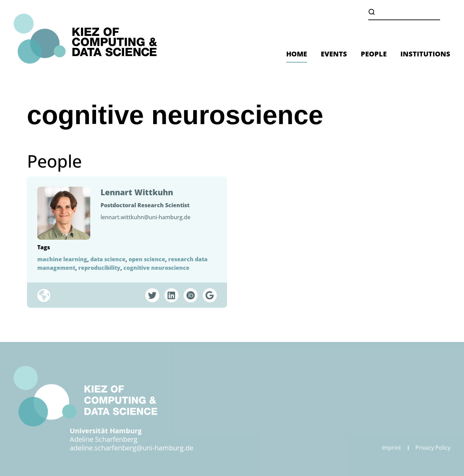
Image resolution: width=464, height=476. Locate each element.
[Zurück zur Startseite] (85, 39)
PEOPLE (374, 54)
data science (108, 259)
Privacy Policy (433, 448)
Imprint (392, 448)
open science (147, 259)
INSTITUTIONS (425, 54)
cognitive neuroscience (156, 268)
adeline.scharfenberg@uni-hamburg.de (131, 448)
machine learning (62, 259)
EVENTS (334, 54)
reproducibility (99, 268)
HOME (297, 54)
